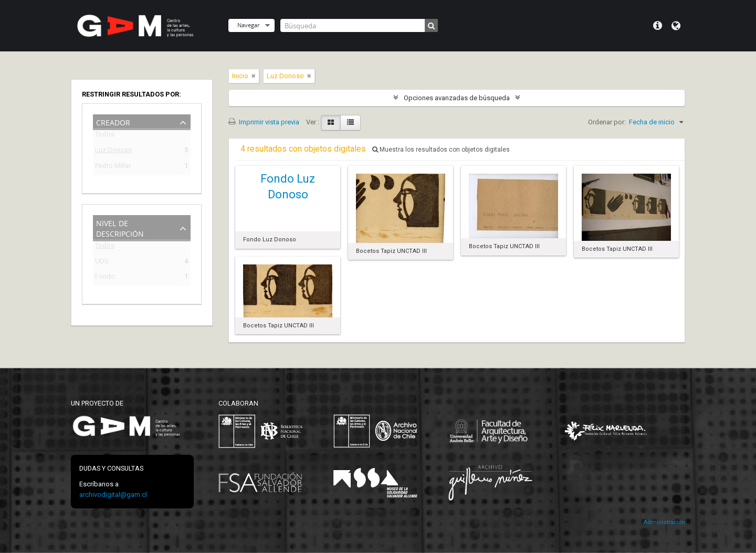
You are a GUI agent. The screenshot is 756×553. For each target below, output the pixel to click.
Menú (658, 26)
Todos (105, 136)
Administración (664, 522)
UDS (102, 263)
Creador (113, 121)
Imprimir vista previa (264, 122)
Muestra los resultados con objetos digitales (441, 150)
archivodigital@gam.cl (113, 494)
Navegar (248, 25)
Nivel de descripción (120, 227)
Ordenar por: (607, 122)
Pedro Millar (113, 167)
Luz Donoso (114, 151)
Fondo (105, 278)
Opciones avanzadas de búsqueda (457, 98)
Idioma (676, 26)
